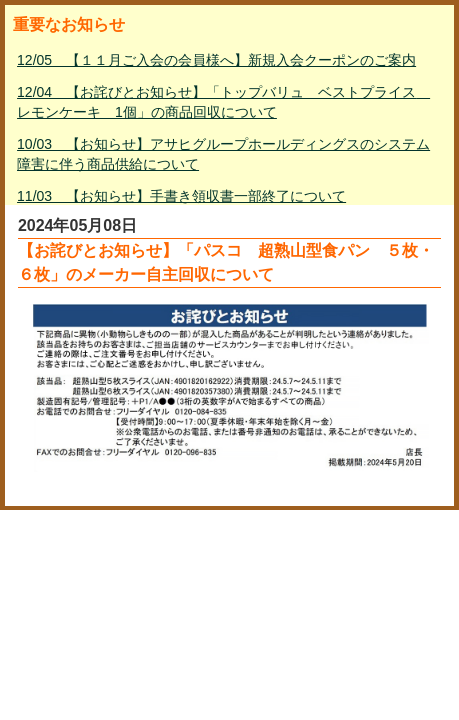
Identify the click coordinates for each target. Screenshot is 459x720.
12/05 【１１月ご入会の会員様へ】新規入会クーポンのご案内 (216, 60)
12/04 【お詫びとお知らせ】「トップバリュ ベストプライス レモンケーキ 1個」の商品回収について (223, 102)
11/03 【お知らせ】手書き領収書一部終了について (181, 196)
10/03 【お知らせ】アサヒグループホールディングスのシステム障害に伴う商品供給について (223, 154)
